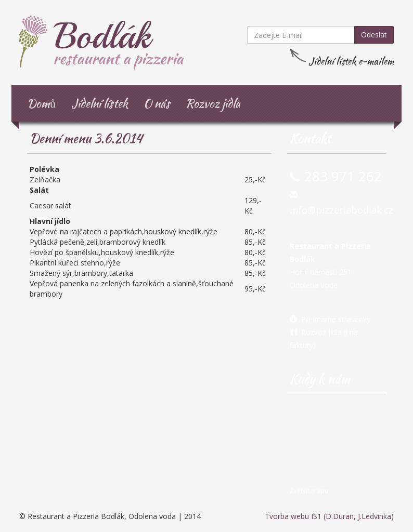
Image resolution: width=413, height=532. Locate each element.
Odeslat (374, 35)
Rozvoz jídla (213, 103)
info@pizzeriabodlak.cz (341, 210)
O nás (157, 103)
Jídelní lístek (100, 103)
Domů (41, 103)
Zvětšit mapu (309, 490)
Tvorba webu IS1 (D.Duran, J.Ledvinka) (329, 516)
